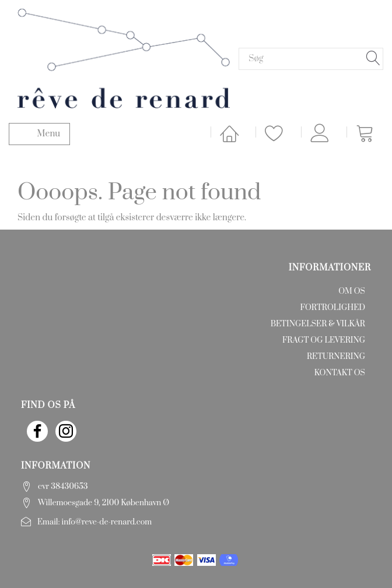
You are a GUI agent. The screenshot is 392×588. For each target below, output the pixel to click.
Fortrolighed (333, 308)
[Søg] (373, 59)
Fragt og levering (324, 340)
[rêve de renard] (124, 58)
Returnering (336, 357)
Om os (352, 291)
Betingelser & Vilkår (318, 324)
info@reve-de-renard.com (107, 522)
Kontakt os (340, 373)
